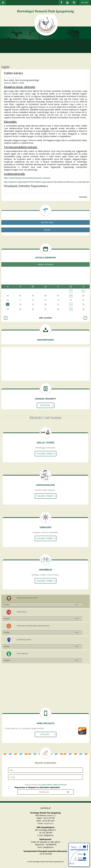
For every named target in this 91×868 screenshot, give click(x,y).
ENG (86, 3)
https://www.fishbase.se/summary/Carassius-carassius (27, 178)
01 (71, 291)
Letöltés (45, 734)
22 (71, 304)
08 (71, 296)
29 (71, 309)
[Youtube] (67, 3)
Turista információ (22, 653)
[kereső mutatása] (74, 3)
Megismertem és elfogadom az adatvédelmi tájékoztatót (37, 787)
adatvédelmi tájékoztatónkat (54, 785)
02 (83, 291)
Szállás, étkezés (22, 612)
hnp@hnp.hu (49, 823)
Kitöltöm (45, 405)
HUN (82, 3)
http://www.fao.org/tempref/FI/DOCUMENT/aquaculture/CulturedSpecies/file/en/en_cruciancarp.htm (47, 182)
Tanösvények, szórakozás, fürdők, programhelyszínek (33, 626)
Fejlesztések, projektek (24, 640)
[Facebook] (61, 3)
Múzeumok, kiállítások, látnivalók (27, 598)
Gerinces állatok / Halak (14, 83)
